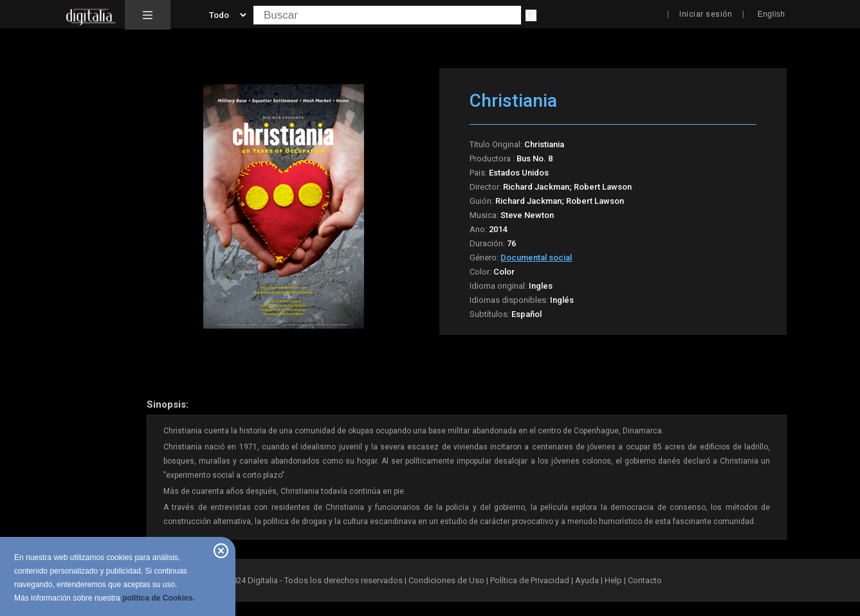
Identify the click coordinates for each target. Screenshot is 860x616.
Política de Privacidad (530, 580)
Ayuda (587, 580)
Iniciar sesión (706, 14)
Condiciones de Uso (446, 580)
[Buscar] (531, 15)
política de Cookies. (159, 598)
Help (613, 580)
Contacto (645, 580)
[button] (148, 15)
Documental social (536, 258)
